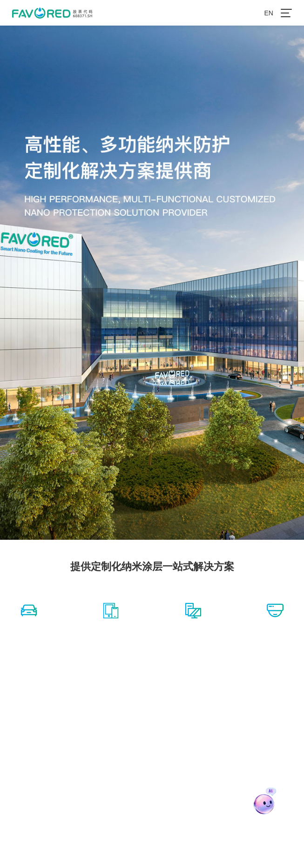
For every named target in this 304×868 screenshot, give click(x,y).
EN (268, 13)
